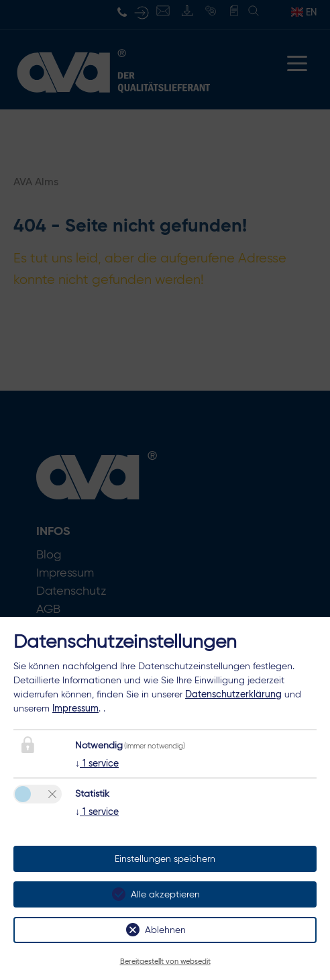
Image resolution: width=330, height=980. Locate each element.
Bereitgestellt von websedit (165, 961)
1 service (97, 763)
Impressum (75, 708)
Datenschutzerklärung (233, 694)
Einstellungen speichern (165, 859)
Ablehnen (165, 930)
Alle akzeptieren (165, 894)
